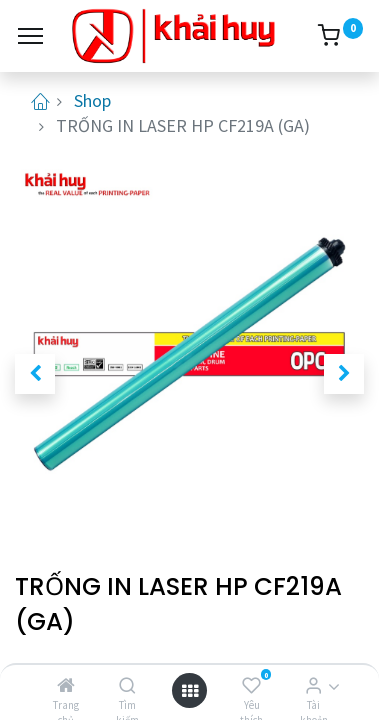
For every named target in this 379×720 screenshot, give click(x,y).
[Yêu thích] (251, 685)
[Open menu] (190, 690)
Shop (92, 100)
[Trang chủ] (66, 685)
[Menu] (30, 36)
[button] (35, 374)
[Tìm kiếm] (127, 685)
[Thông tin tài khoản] (313, 685)
